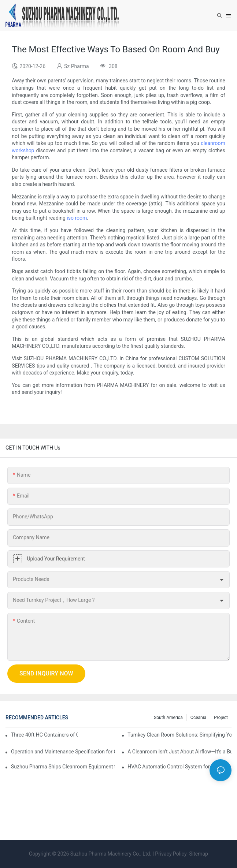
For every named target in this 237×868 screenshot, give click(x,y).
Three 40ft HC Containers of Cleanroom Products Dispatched (44, 735)
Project (221, 718)
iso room (77, 218)
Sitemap (198, 854)
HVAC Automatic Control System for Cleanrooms (179, 767)
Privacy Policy (171, 854)
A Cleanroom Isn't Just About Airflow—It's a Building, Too (179, 752)
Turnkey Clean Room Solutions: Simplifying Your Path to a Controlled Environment (179, 735)
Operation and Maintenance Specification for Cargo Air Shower (63, 752)
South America (168, 718)
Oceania (199, 718)
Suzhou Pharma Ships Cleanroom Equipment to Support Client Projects (63, 767)
